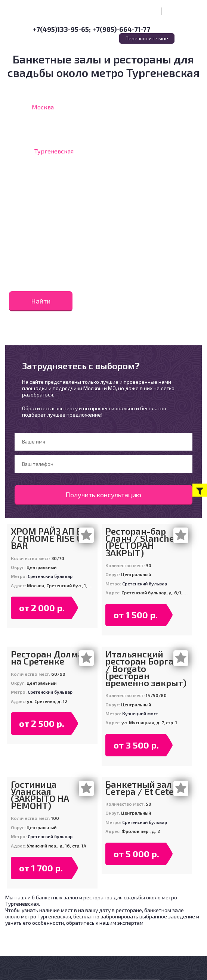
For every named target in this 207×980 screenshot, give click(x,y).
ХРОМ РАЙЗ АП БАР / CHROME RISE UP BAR (52, 538)
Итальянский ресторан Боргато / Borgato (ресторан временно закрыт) (146, 668)
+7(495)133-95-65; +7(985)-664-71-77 (91, 29)
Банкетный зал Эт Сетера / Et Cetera (145, 788)
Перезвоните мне (147, 38)
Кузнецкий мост (140, 713)
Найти (41, 301)
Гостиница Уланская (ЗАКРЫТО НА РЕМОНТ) (40, 795)
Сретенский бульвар (50, 576)
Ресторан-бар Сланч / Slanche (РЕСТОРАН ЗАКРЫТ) (140, 542)
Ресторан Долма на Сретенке (47, 657)
